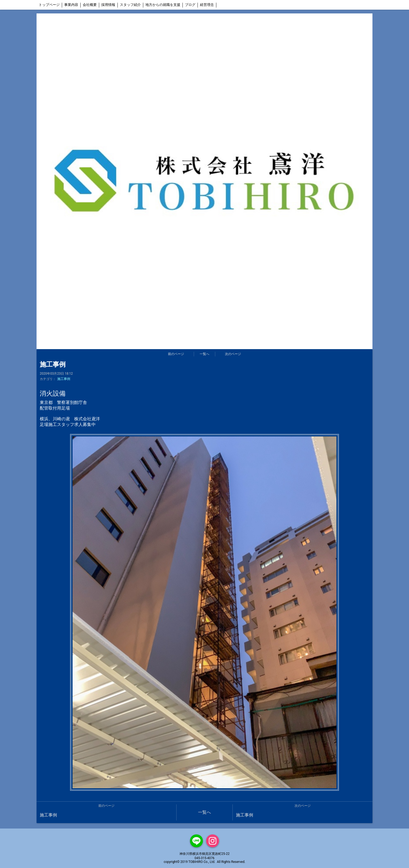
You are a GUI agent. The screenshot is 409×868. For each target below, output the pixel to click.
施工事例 (64, 379)
